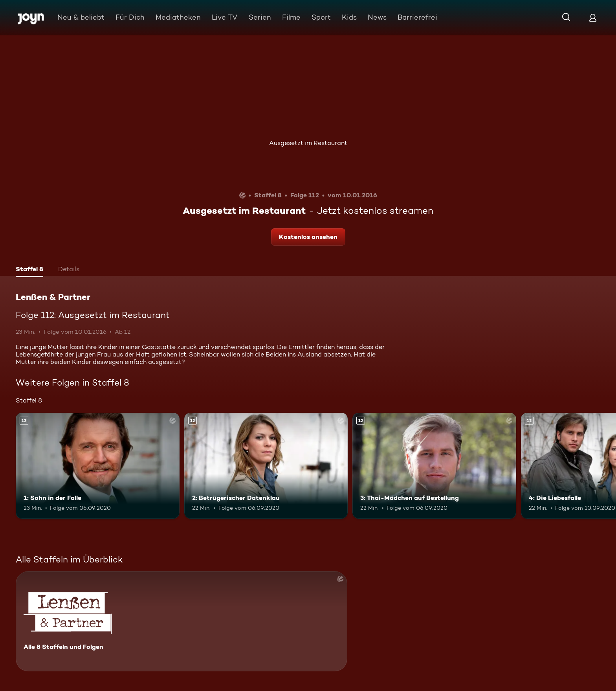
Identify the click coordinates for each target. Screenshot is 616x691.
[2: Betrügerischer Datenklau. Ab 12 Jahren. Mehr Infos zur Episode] (266, 466)
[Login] (593, 17)
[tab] (29, 270)
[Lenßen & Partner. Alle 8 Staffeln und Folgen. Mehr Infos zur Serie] (181, 621)
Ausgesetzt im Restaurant (308, 143)
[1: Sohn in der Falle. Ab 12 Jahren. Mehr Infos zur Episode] (98, 466)
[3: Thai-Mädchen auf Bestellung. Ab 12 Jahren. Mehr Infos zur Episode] (434, 466)
